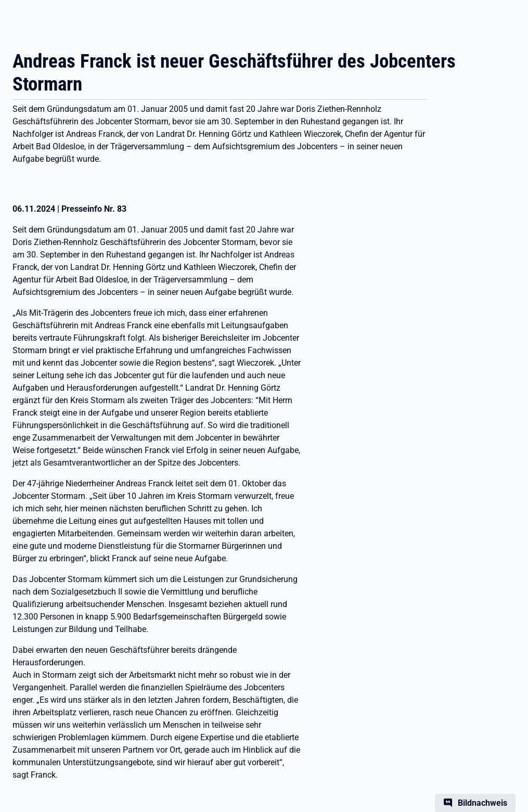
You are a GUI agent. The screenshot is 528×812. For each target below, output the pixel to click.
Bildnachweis (482, 803)
